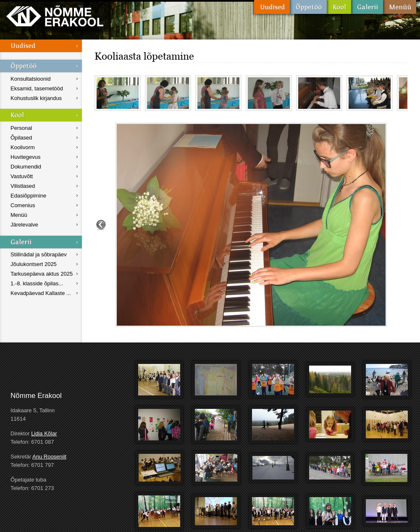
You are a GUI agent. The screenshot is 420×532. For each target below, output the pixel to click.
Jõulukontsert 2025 (34, 264)
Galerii (367, 7)
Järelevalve (24, 225)
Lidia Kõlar (44, 433)
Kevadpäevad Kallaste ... (41, 293)
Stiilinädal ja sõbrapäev (39, 254)
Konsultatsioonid (30, 79)
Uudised (272, 7)
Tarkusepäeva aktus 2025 (42, 274)
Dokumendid (26, 167)
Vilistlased (23, 186)
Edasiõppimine (28, 196)
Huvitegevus (26, 157)
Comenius (23, 205)
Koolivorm (23, 147)
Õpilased (21, 138)
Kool (339, 7)
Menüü (400, 7)
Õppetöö (308, 7)
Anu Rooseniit (49, 457)
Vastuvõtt (22, 176)
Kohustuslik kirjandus (36, 98)
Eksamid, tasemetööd (37, 88)
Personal (21, 128)
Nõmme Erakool (55, 16)
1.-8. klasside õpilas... (37, 283)
